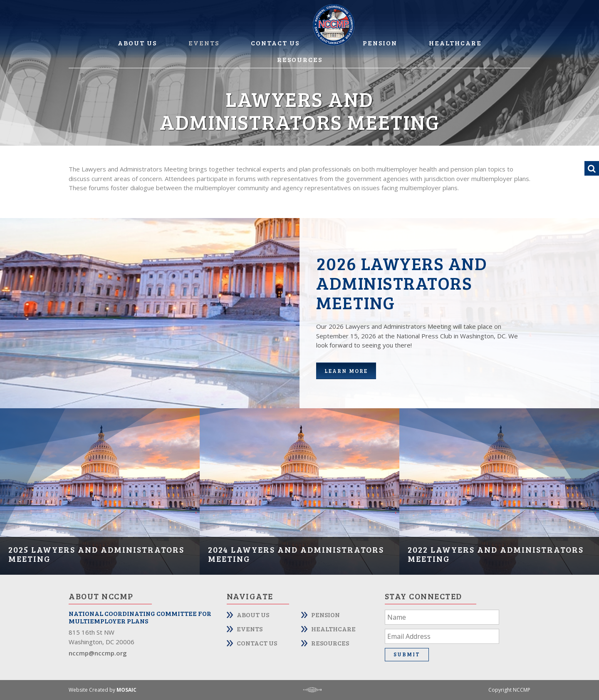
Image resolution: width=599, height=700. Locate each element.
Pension (380, 43)
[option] (100, 491)
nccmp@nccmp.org (98, 653)
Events (204, 43)
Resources (300, 59)
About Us (137, 43)
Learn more (346, 371)
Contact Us (275, 43)
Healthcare (455, 43)
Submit (407, 654)
